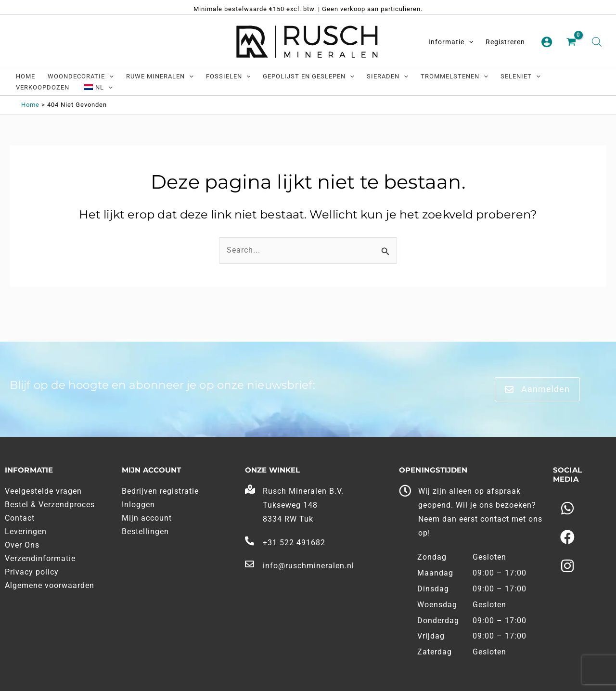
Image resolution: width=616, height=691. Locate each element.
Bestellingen (145, 531)
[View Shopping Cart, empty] (572, 42)
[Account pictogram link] (547, 42)
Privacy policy (32, 572)
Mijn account (147, 518)
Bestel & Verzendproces (50, 505)
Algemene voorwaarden (50, 585)
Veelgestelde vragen (43, 491)
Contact (20, 518)
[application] (469, 42)
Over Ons (22, 545)
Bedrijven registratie (160, 491)
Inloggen (138, 505)
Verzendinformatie (40, 558)
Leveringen (26, 531)
